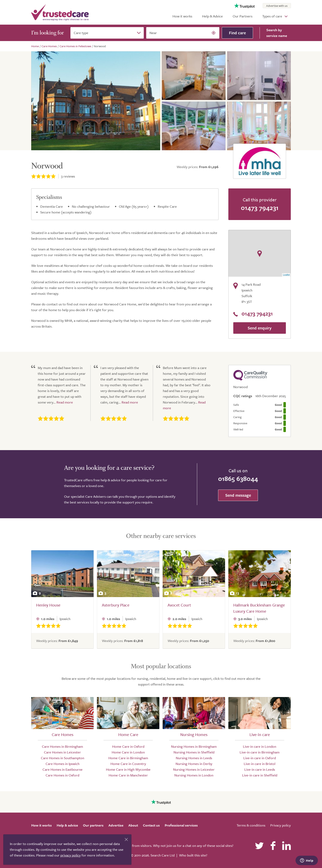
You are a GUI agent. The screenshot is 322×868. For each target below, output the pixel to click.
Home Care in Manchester (128, 775)
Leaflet (286, 275)
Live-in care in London (260, 746)
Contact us (151, 825)
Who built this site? (193, 855)
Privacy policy (281, 825)
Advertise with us (277, 6)
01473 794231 (260, 208)
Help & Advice (212, 16)
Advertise (116, 825)
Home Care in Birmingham (128, 758)
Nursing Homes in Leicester (194, 769)
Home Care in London (128, 752)
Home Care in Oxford (128, 746)
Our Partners (243, 16)
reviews (68, 176)
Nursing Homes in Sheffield (194, 752)
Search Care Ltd (163, 855)
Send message (238, 495)
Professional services (181, 825)
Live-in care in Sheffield (260, 775)
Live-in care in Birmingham (260, 752)
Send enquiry (260, 328)
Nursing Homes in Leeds (194, 758)
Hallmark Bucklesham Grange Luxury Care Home (259, 608)
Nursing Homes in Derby (194, 764)
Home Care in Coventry (128, 764)
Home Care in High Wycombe (128, 769)
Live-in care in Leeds (260, 769)
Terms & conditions (251, 825)
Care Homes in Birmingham (62, 746)
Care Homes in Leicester (62, 752)
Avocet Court (179, 605)
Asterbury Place (116, 605)
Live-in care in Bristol (260, 764)
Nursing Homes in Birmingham (194, 746)
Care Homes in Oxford (62, 775)
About (133, 825)
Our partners (93, 825)
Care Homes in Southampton (63, 758)
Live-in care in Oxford (260, 758)
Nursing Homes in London (194, 775)
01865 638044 (238, 478)
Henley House (48, 605)
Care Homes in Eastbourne (63, 769)
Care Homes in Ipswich (63, 764)
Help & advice (67, 825)
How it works (182, 16)
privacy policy (71, 855)
